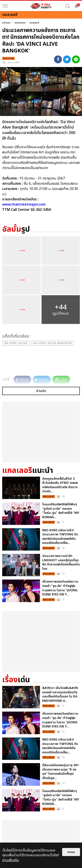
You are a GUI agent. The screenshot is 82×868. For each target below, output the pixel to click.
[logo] (41, 6)
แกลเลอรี (34, 23)
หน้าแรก (6, 23)
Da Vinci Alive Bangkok (53, 343)
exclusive (20, 23)
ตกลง (71, 852)
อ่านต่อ (41, 391)
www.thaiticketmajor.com (24, 204)
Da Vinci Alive (16, 343)
